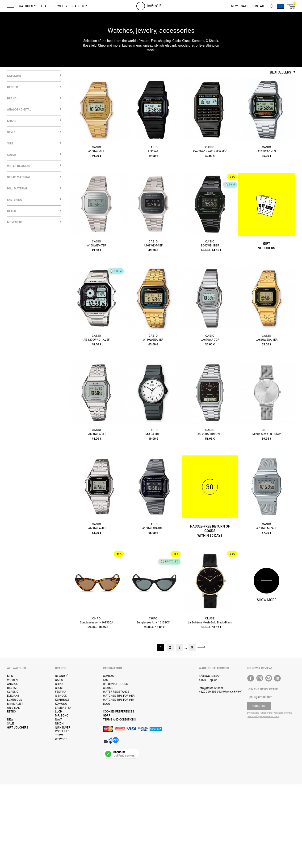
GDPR (107, 716)
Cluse (59, 688)
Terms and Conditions (120, 720)
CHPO (59, 684)
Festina (61, 692)
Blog (107, 704)
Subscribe (259, 706)
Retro (11, 712)
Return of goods (116, 684)
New (10, 720)
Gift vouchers (18, 728)
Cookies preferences (119, 712)
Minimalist (15, 704)
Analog (13, 684)
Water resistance (116, 692)
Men (10, 676)
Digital (12, 688)
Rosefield (62, 731)
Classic (13, 692)
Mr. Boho (62, 716)
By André (62, 676)
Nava (59, 720)
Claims (108, 688)
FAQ (106, 680)
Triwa (59, 735)
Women (12, 680)
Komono (61, 704)
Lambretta (63, 708)
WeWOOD (61, 739)
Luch (59, 712)
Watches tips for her (119, 696)
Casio (59, 680)
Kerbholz (62, 700)
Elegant (13, 696)
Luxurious (15, 700)
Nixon (59, 724)
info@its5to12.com (211, 688)
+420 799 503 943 (210, 692)
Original (13, 708)
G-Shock (61, 696)
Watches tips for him (119, 700)
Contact (109, 676)
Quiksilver (63, 728)
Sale (10, 724)
